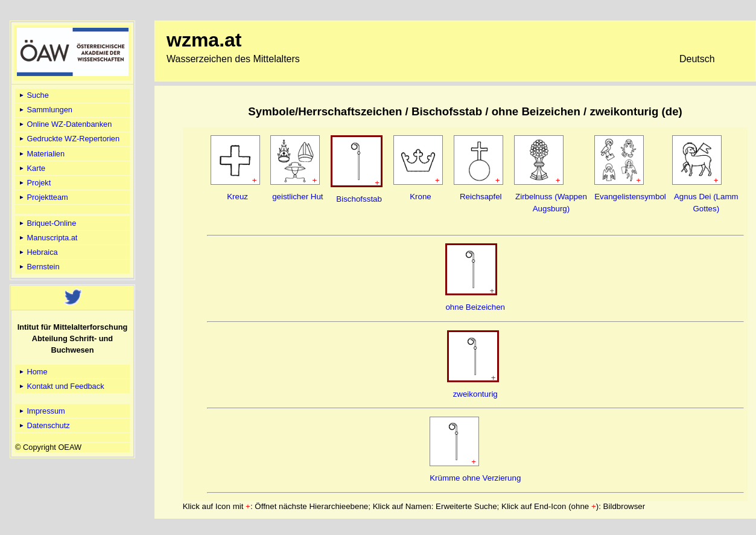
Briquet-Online (47, 223)
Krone (421, 197)
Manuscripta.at (48, 238)
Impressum (41, 411)
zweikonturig (475, 394)
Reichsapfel (481, 197)
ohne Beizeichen (475, 307)
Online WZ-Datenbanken (65, 124)
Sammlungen (45, 110)
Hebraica (38, 252)
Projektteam (43, 197)
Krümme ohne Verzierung (475, 478)
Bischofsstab (359, 199)
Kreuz (237, 197)
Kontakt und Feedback (61, 386)
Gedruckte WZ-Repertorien (68, 139)
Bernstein (39, 267)
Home (33, 372)
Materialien (41, 154)
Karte (31, 168)
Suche (33, 95)
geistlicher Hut (297, 197)
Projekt (34, 183)
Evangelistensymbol (630, 197)
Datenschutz (44, 425)
